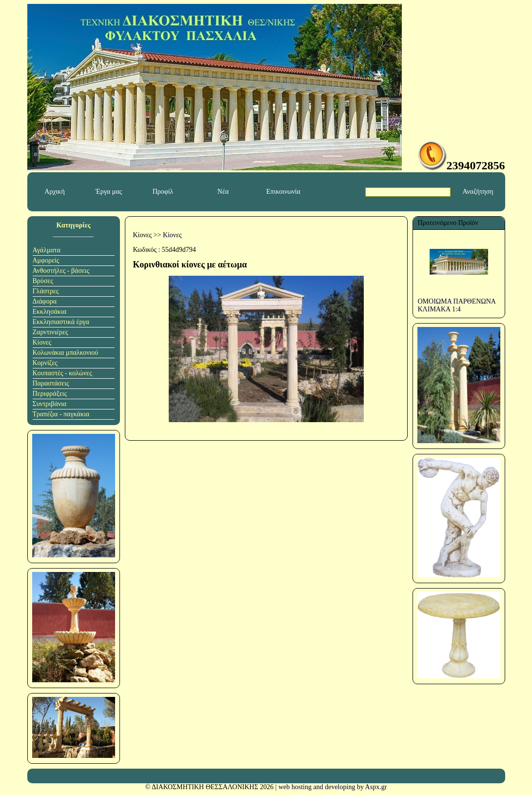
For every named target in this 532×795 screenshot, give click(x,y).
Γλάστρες (46, 291)
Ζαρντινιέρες (50, 332)
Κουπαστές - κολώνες (62, 373)
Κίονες (42, 342)
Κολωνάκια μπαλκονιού (66, 353)
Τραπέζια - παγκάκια (61, 414)
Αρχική (54, 192)
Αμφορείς (46, 260)
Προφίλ (163, 192)
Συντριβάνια (50, 404)
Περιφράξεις (50, 394)
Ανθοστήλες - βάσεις (61, 271)
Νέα (223, 192)
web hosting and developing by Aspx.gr (333, 787)
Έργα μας (109, 192)
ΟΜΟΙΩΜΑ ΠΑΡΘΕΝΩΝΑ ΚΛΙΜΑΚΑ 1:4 (457, 305)
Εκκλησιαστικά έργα (61, 322)
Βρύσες (43, 281)
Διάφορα (45, 301)
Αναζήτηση (478, 192)
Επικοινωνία (283, 192)
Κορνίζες (45, 363)
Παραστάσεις (51, 383)
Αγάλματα (47, 250)
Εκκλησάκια (50, 312)
